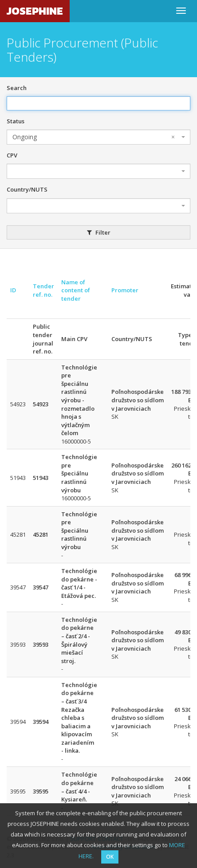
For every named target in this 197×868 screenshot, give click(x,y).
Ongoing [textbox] (94, 137)
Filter (99, 232)
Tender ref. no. (43, 290)
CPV (12, 155)
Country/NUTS (27, 189)
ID (13, 290)
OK (110, 857)
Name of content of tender (76, 290)
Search (17, 88)
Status (16, 121)
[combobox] (98, 137)
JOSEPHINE (35, 11)
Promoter (125, 290)
